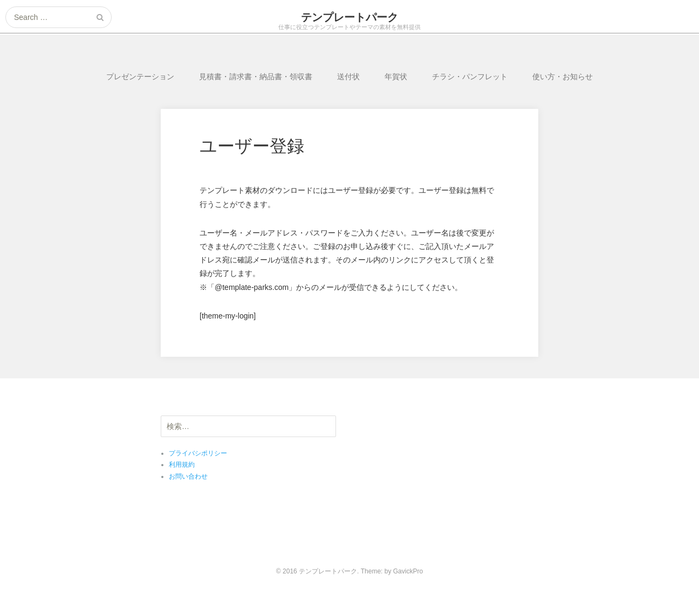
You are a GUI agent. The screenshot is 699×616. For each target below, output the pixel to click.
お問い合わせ (188, 476)
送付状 (348, 77)
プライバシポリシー (198, 453)
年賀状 (396, 77)
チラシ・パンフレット (470, 77)
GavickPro (408, 571)
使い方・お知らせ (563, 77)
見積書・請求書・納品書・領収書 (256, 77)
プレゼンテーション (140, 77)
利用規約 (182, 465)
